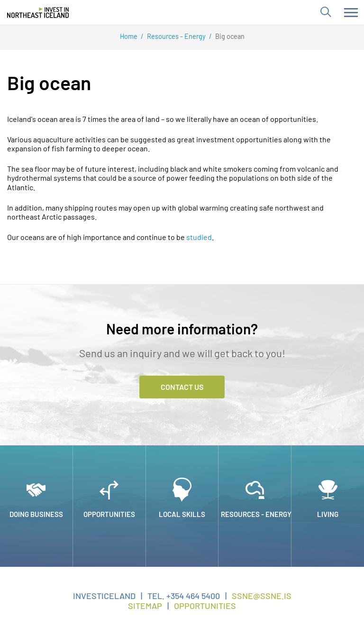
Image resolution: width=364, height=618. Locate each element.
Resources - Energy (176, 36)
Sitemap (145, 606)
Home (129, 36)
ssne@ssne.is (262, 596)
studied (199, 237)
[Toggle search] (325, 12)
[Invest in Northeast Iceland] (38, 12)
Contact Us (182, 387)
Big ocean (230, 36)
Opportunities (205, 606)
